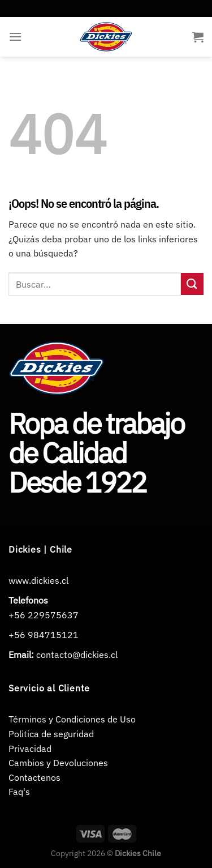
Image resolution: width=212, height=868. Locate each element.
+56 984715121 (44, 635)
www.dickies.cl (38, 580)
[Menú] (15, 37)
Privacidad (30, 749)
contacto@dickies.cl (77, 655)
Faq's (19, 792)
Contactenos (34, 777)
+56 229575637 (44, 615)
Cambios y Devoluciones (58, 763)
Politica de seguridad (51, 734)
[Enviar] (192, 284)
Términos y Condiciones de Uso (72, 719)
